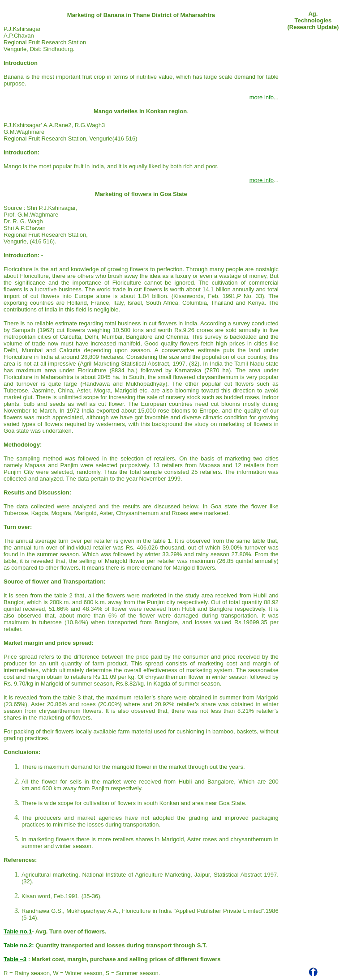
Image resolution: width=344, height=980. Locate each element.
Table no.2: (19, 945)
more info (262, 97)
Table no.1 (18, 931)
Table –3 (15, 959)
